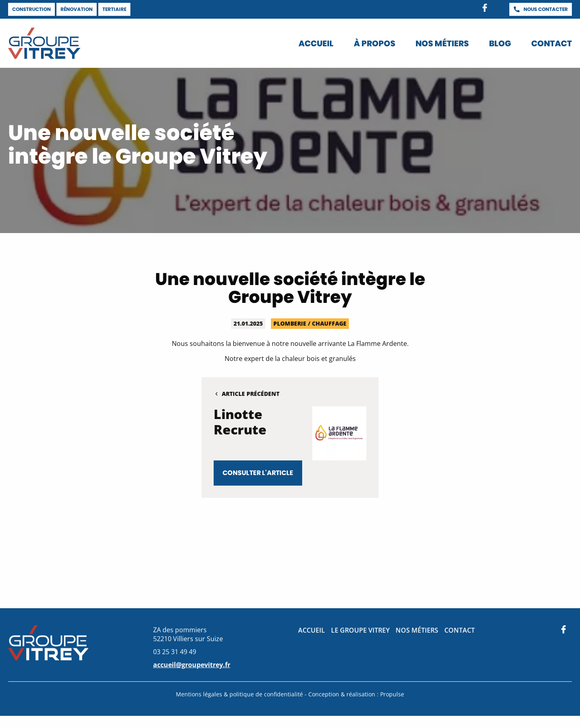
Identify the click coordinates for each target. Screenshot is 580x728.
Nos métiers (442, 43)
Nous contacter (546, 9)
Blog (500, 43)
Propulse (392, 695)
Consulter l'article (258, 473)
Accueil (316, 43)
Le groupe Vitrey (360, 631)
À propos (374, 43)
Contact (552, 43)
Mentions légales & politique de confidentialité (240, 695)
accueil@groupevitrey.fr (192, 666)
